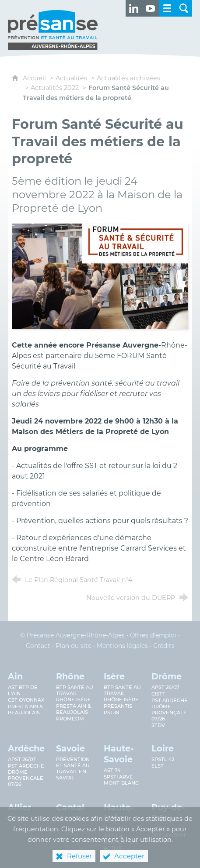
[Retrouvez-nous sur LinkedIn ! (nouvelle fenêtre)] (134, 8)
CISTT (158, 694)
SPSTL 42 (163, 759)
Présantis (118, 706)
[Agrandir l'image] (100, 276)
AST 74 (112, 770)
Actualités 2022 (55, 88)
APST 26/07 (165, 687)
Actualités (71, 78)
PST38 (111, 713)
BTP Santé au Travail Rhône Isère (122, 693)
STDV (158, 725)
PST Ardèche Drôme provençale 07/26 (170, 710)
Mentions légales (122, 646)
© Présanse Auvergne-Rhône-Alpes (72, 635)
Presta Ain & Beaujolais (25, 710)
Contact (38, 646)
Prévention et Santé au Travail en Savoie (73, 768)
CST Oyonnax (26, 700)
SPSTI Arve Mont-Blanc (121, 780)
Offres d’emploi (153, 635)
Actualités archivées (128, 78)
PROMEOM (70, 719)
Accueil (35, 78)
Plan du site (74, 646)
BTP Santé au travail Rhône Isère (75, 693)
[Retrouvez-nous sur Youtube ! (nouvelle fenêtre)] (151, 8)
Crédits (164, 646)
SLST (158, 766)
